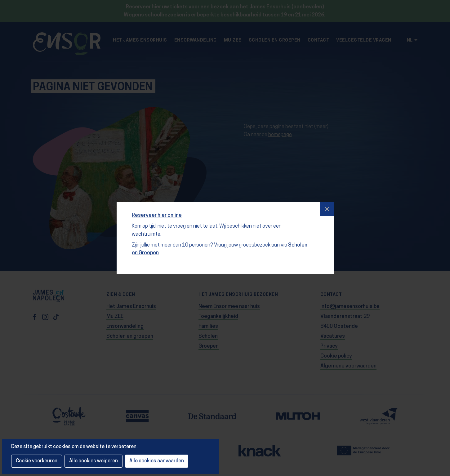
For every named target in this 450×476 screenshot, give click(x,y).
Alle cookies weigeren (94, 461)
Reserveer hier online (157, 214)
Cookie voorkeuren (37, 461)
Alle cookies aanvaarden (157, 461)
